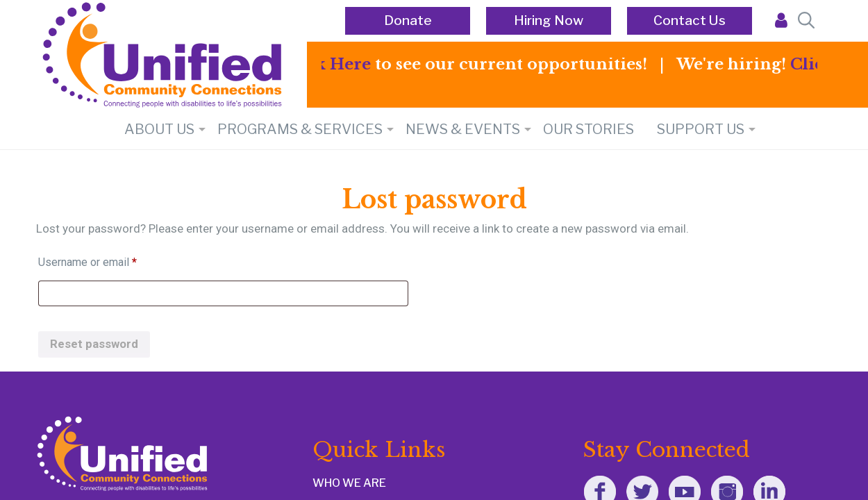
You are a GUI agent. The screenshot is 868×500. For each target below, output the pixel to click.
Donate (408, 20)
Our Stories (589, 129)
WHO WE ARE (349, 483)
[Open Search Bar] (804, 20)
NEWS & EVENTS (463, 129)
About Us (159, 129)
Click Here (331, 64)
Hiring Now (549, 20)
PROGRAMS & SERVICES (300, 129)
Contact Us (690, 20)
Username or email (109, 260)
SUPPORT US (701, 129)
